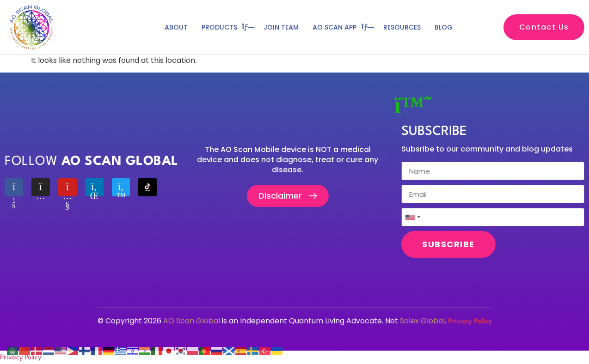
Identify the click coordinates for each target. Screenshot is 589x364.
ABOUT (176, 27)
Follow (92, 162)
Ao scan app (341, 27)
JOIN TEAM (281, 27)
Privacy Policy (470, 322)
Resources (402, 27)
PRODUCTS (226, 27)
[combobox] (412, 217)
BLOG (444, 27)
